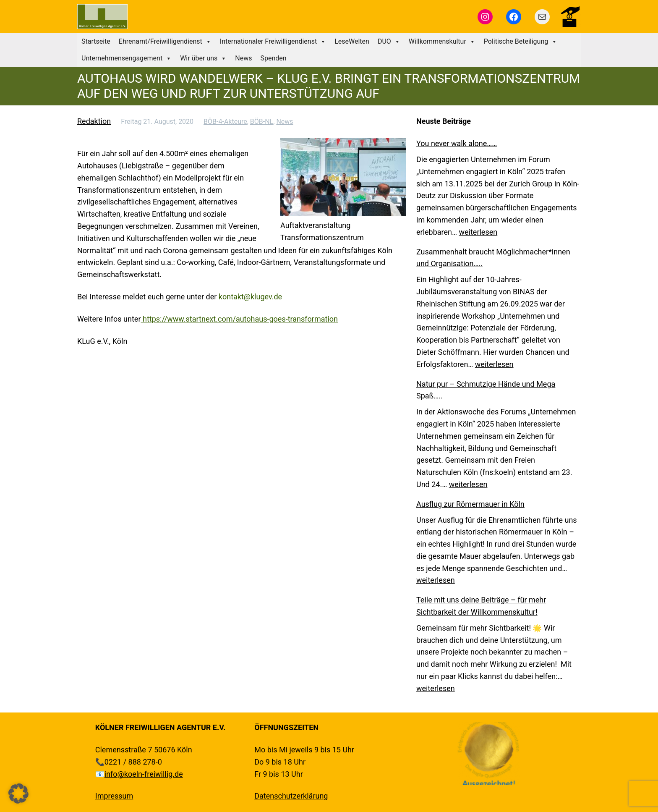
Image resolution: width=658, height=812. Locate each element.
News (243, 58)
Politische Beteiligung (521, 42)
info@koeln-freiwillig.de (144, 774)
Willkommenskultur (442, 42)
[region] (488, 753)
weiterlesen (478, 232)
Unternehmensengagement (127, 58)
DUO (389, 42)
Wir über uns (203, 58)
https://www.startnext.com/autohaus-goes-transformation (239, 319)
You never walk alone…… (457, 143)
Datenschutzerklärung (291, 796)
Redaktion (94, 121)
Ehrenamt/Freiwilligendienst (165, 42)
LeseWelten (352, 41)
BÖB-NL (262, 122)
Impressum (114, 796)
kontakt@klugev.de (250, 297)
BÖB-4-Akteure (225, 122)
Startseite (96, 41)
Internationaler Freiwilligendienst (273, 42)
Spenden (273, 58)
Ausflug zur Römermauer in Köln (470, 504)
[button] (18, 794)
